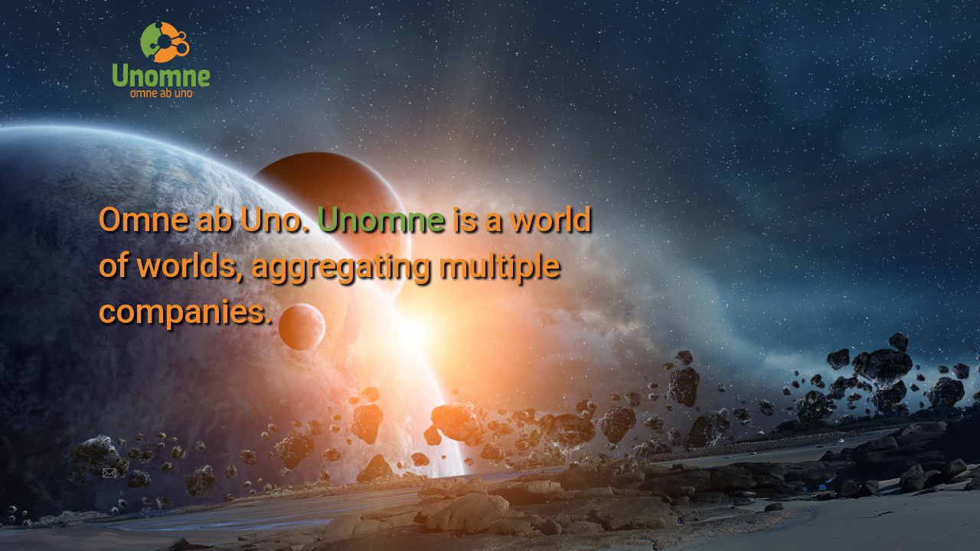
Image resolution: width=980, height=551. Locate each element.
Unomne (380, 219)
